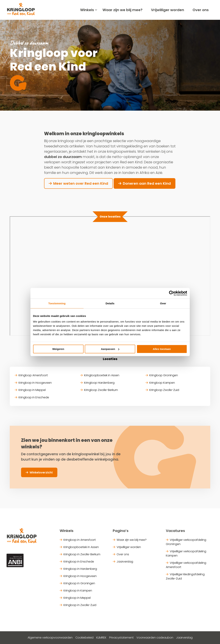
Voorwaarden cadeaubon (155, 638)
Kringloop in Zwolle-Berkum (82, 554)
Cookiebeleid (84, 638)
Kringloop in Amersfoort (80, 540)
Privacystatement (121, 638)
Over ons (201, 10)
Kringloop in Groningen (79, 583)
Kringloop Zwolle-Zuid (164, 390)
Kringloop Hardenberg (99, 383)
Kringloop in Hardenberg (80, 569)
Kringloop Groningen (164, 375)
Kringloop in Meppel (32, 390)
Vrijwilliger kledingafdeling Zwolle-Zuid (185, 576)
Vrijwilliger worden (168, 10)
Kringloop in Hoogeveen (35, 383)
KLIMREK (101, 638)
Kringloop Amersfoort (33, 375)
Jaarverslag (125, 562)
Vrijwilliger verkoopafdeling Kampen (186, 553)
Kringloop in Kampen (78, 591)
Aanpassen (110, 349)
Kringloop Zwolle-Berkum (101, 390)
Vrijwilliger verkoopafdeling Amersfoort (186, 565)
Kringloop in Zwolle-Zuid (80, 605)
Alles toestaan (162, 349)
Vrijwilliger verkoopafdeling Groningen (186, 542)
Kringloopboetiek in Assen (102, 375)
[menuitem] (87, 10)
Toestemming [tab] (57, 303)
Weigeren (58, 349)
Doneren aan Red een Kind (147, 183)
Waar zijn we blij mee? (122, 10)
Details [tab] (110, 303)
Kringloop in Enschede (34, 397)
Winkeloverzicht (41, 472)
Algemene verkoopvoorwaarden (50, 638)
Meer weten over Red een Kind (81, 183)
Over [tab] (163, 303)
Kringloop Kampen (162, 383)
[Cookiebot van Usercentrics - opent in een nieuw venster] (172, 293)
